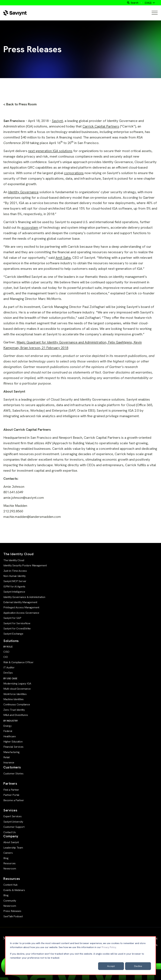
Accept (111, 966)
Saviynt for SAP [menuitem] (12, 618)
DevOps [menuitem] (8, 673)
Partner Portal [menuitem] (11, 795)
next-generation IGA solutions (50, 151)
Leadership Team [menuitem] (13, 848)
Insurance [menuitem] (9, 762)
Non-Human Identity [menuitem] (15, 576)
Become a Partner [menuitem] (14, 800)
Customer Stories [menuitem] (13, 774)
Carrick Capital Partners (101, 126)
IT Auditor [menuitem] (9, 667)
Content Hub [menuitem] (10, 885)
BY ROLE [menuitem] (8, 647)
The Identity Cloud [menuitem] (14, 560)
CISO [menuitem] (6, 652)
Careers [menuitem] (8, 853)
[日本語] (150, 3)
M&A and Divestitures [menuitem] (16, 715)
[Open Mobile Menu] (155, 13)
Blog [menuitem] (6, 858)
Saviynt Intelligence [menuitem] (14, 592)
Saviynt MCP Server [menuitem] (15, 581)
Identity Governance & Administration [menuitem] (24, 597)
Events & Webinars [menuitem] (14, 890)
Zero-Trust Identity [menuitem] (14, 710)
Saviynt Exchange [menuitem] (13, 634)
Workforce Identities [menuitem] (15, 694)
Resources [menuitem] (9, 863)
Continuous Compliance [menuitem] (17, 704)
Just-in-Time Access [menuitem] (15, 571)
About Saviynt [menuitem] (11, 842)
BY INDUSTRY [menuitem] (11, 721)
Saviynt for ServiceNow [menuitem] (17, 623)
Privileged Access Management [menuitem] (21, 607)
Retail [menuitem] (7, 757)
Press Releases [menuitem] (12, 911)
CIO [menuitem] (6, 657)
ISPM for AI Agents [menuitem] (14, 587)
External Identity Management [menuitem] (20, 602)
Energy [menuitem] (7, 726)
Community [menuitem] (10, 901)
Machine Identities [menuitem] (14, 699)
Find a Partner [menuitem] (11, 790)
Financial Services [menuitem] (13, 747)
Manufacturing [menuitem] (11, 752)
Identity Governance (23, 192)
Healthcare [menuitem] (10, 736)
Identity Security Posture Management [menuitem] (25, 565)
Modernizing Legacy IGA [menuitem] (17, 684)
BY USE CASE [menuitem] (10, 678)
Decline (138, 966)
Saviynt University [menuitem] (13, 822)
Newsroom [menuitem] (10, 869)
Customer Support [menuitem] (14, 827)
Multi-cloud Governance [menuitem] (17, 689)
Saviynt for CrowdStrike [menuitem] (17, 628)
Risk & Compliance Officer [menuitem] (18, 662)
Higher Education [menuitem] (13, 742)
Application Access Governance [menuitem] (21, 613)
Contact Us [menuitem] (10, 832)
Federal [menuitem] (8, 731)
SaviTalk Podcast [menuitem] (13, 916)
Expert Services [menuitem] (12, 816)
